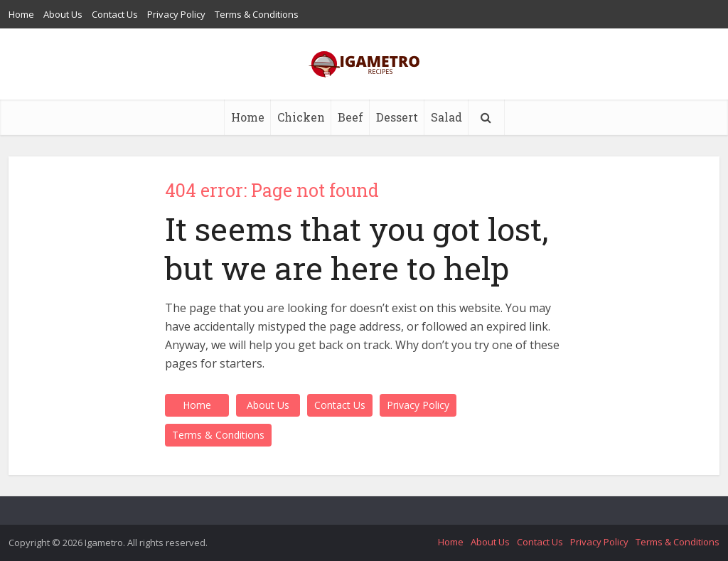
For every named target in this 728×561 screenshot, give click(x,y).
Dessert (397, 117)
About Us (63, 14)
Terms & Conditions (257, 14)
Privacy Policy (176, 14)
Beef (350, 117)
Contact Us (115, 14)
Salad (446, 117)
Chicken (301, 117)
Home (21, 14)
